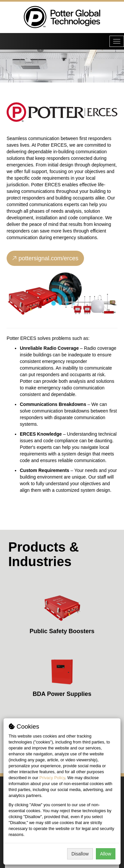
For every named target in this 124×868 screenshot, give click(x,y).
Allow (106, 854)
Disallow (80, 854)
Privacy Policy (52, 778)
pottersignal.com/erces (45, 258)
